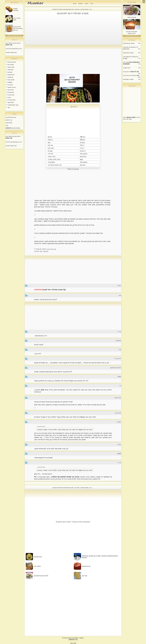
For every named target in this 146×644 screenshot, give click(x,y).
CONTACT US (73, 640)
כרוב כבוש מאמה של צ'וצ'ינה (14, 49)
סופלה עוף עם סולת (129, 43)
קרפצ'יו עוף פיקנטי (128, 53)
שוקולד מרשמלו (132, 17)
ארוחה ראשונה (12, 87)
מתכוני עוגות (11, 80)
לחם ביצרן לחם (12, 62)
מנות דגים (10, 85)
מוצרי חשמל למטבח (13, 105)
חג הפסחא (10, 77)
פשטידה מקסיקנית (128, 79)
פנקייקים (10, 72)
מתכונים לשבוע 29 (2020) (13, 128)
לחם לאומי (10, 70)
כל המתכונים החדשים (14, 35)
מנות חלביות (11, 95)
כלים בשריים (11, 92)
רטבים (9, 97)
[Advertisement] (73, 30)
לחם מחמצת (11, 75)
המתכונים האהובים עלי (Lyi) (131, 75)
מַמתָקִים (10, 82)
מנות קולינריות (11, 100)
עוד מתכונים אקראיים (132, 36)
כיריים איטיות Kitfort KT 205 (131, 72)
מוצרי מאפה (11, 67)
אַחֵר (9, 107)
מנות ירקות (10, 90)
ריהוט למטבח (127, 68)
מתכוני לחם (11, 65)
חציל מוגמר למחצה (11, 52)
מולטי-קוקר (11, 102)
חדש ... (92, 4)
